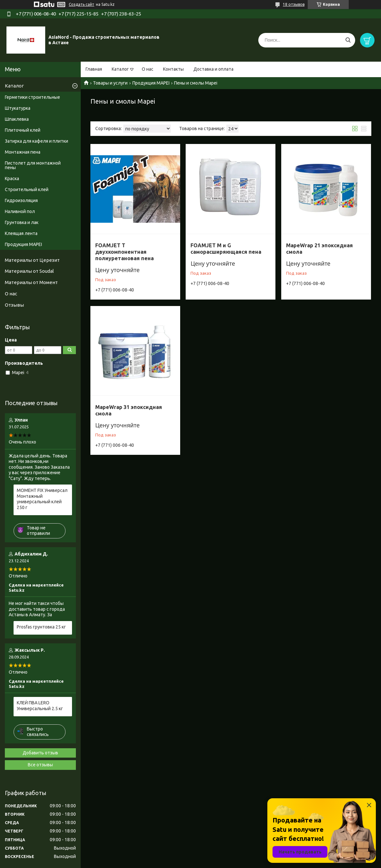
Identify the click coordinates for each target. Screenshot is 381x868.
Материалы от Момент (31, 282)
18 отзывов (294, 4)
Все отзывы (40, 765)
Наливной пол (20, 211)
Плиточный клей (23, 130)
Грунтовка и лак (22, 222)
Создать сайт (82, 4)
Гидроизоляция (21, 200)
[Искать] (348, 40)
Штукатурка (18, 108)
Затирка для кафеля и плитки (36, 141)
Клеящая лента (21, 233)
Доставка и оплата (213, 69)
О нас (148, 69)
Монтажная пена (23, 152)
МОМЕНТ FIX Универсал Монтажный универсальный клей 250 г (42, 499)
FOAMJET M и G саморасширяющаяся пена (226, 249)
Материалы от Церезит (32, 260)
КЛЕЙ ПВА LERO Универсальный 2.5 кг (40, 706)
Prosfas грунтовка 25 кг (41, 627)
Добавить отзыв (40, 753)
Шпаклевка (17, 119)
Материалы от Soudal (29, 271)
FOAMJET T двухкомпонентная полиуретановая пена (124, 252)
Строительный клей (27, 189)
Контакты (173, 69)
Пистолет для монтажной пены (33, 165)
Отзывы (14, 305)
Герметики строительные (32, 97)
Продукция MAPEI (151, 83)
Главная (94, 69)
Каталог (120, 69)
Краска (12, 179)
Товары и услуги (110, 83)
